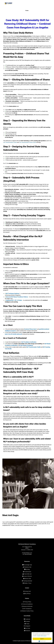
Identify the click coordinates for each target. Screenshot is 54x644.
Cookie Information (42, 636)
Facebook (28, 619)
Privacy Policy (28, 602)
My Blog (28, 569)
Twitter (28, 624)
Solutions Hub (28, 567)
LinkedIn (28, 621)
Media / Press (28, 583)
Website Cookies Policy (28, 611)
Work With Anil (28, 574)
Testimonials (28, 572)
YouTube (28, 628)
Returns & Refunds (28, 606)
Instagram (28, 626)
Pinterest (28, 631)
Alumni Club (28, 579)
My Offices (28, 594)
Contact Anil (28, 591)
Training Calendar (28, 581)
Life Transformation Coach (10, 142)
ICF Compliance (28, 609)
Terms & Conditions (28, 604)
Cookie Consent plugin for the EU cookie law (42, 641)
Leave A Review (28, 576)
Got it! (42, 639)
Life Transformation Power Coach (28, 142)
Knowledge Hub (28, 565)
